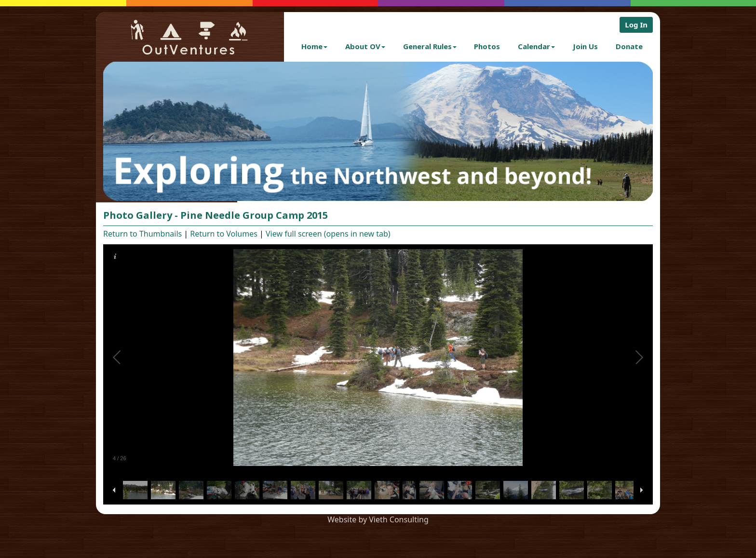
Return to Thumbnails (142, 234)
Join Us (585, 46)
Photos (487, 46)
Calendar (536, 46)
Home (314, 46)
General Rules (430, 46)
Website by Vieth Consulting (378, 519)
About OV (365, 46)
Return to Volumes (224, 234)
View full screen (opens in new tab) (328, 234)
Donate (629, 46)
